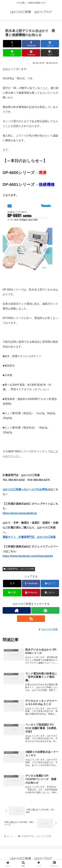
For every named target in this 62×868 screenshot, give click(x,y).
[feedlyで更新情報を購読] (45, 610)
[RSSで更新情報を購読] (31, 619)
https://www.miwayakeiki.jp (20, 513)
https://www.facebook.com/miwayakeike (28, 556)
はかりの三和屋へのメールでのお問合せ (26, 489)
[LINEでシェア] (12, 53)
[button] (50, 53)
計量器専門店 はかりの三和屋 (19, 569)
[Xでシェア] (12, 44)
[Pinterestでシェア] (31, 53)
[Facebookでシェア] (31, 44)
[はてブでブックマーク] (50, 44)
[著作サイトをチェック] (17, 610)
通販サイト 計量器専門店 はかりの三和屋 (29, 537)
